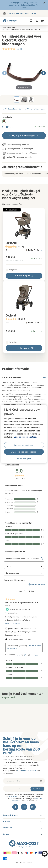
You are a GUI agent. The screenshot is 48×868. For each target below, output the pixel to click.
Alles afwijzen (24, 459)
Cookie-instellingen (24, 445)
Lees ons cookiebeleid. (25, 437)
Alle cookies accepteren (24, 452)
